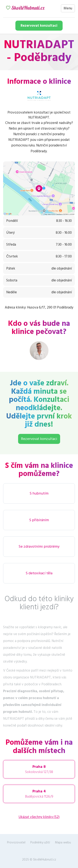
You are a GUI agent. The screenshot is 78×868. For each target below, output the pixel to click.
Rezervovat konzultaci (39, 26)
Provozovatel (16, 842)
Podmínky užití (40, 842)
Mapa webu (63, 842)
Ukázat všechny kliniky (39, 817)
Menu (68, 8)
